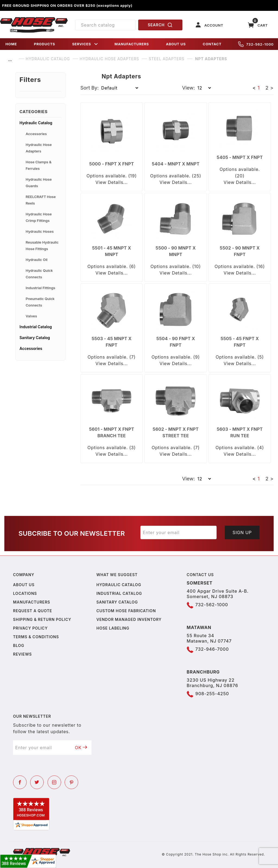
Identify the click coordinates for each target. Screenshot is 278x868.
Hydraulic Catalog (36, 123)
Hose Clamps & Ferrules (39, 165)
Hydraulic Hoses (40, 231)
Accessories (36, 134)
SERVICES (86, 44)
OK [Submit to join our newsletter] (81, 748)
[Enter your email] (179, 532)
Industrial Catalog (36, 327)
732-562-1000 (256, 44)
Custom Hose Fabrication (126, 611)
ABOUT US (176, 44)
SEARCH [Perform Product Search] (160, 25)
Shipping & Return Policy (42, 619)
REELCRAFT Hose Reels (41, 200)
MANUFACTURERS (132, 44)
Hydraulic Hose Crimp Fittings (39, 217)
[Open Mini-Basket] (258, 25)
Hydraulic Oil (37, 260)
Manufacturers (32, 602)
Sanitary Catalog (35, 338)
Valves (31, 316)
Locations (25, 593)
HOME (11, 44)
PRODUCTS (45, 44)
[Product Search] (105, 25)
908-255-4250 (212, 694)
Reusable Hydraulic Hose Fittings (42, 245)
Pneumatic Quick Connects (40, 302)
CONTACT (212, 44)
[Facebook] (20, 782)
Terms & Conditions (36, 637)
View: (189, 88)
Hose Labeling (113, 628)
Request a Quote (33, 611)
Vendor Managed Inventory (129, 619)
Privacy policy (30, 628)
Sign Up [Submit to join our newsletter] (242, 532)
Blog (19, 645)
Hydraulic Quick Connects (39, 274)
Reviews (22, 654)
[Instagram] (54, 782)
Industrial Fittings (41, 288)
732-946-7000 (212, 649)
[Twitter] (37, 782)
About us (24, 585)
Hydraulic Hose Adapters (39, 148)
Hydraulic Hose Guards (39, 183)
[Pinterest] (71, 782)
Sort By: (90, 88)
